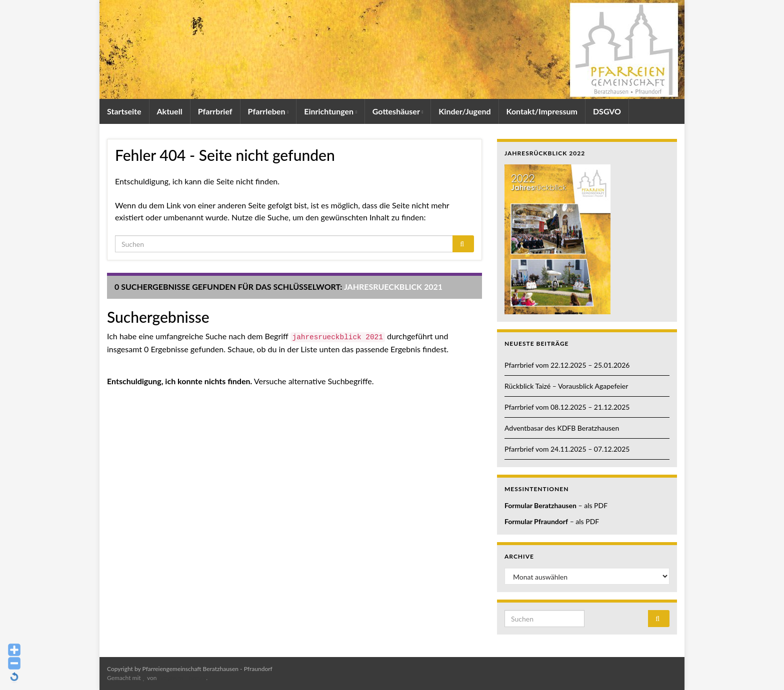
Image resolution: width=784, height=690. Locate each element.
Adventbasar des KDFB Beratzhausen (562, 428)
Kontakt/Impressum (542, 111)
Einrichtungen (330, 111)
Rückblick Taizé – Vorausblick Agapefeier (566, 386)
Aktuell (170, 111)
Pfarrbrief (215, 111)
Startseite (124, 111)
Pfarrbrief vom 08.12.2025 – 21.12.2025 (567, 407)
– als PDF (592, 505)
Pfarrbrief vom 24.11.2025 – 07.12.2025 (567, 449)
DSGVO (607, 111)
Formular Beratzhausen (540, 505)
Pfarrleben (268, 111)
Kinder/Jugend (464, 111)
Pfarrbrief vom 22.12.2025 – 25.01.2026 (567, 365)
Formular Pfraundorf (536, 521)
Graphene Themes (182, 678)
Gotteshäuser (398, 111)
